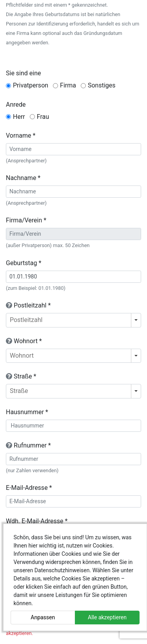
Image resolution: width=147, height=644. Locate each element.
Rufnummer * (28, 445)
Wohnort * (24, 341)
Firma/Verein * (26, 220)
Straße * (21, 376)
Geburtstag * (24, 263)
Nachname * (23, 178)
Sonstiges (102, 85)
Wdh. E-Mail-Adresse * (37, 521)
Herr (19, 117)
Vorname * (21, 136)
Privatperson (31, 85)
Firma (68, 85)
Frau (43, 117)
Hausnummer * (27, 412)
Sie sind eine (24, 73)
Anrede (16, 105)
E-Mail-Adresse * (29, 488)
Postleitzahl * (28, 305)
